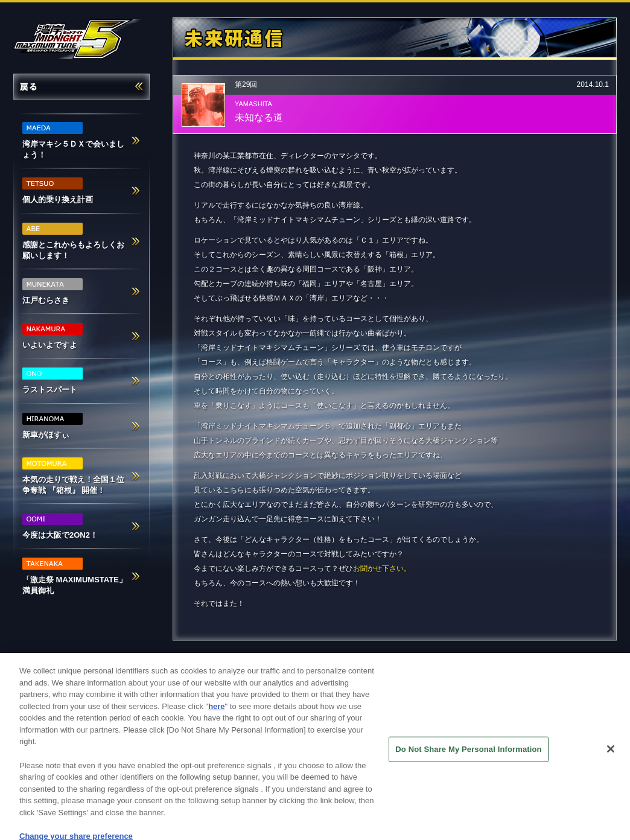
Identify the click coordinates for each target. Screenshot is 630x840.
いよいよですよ (52, 336)
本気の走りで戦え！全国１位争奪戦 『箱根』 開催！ (73, 476)
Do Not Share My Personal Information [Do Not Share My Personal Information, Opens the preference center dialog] (468, 757)
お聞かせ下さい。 (382, 568)
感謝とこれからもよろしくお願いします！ (73, 241)
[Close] (611, 757)
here (216, 714)
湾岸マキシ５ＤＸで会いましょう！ (73, 141)
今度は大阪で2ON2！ (60, 526)
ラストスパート (52, 381)
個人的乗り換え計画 (58, 191)
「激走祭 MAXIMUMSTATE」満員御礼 (75, 576)
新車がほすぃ (52, 426)
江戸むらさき (52, 291)
